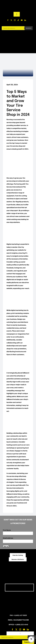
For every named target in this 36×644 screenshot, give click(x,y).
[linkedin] (25, 20)
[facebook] (8, 20)
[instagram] (15, 20)
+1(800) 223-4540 (21, 624)
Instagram (18, 268)
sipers (18, 199)
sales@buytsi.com (21, 620)
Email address (8, 538)
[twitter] (11, 20)
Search (29, 28)
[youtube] (22, 20)
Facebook (10, 268)
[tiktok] (18, 20)
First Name (7, 530)
